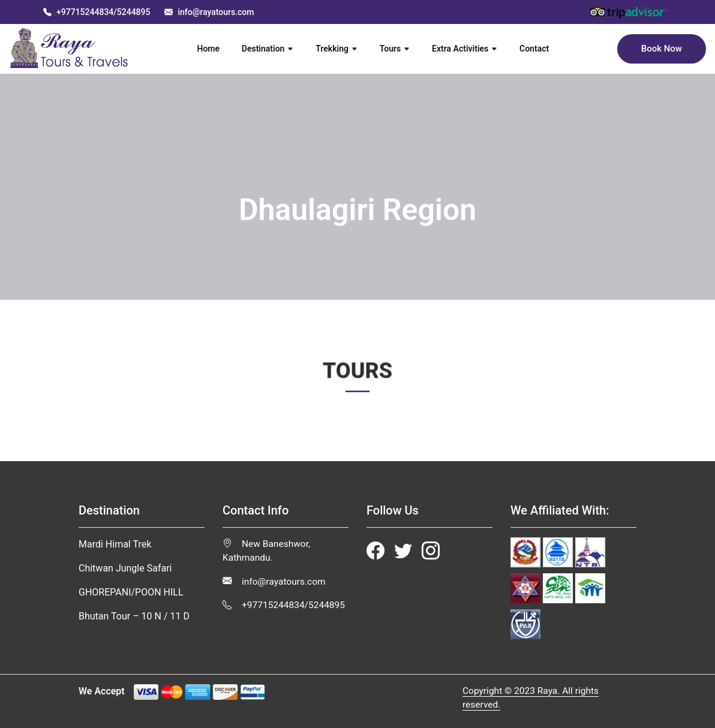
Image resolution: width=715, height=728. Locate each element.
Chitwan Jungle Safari (125, 568)
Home (214, 48)
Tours (395, 49)
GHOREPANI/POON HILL (131, 592)
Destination (268, 49)
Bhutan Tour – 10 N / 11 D (134, 616)
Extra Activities (465, 49)
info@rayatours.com (274, 582)
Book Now (662, 49)
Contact (540, 48)
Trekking (337, 49)
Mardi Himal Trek (115, 544)
